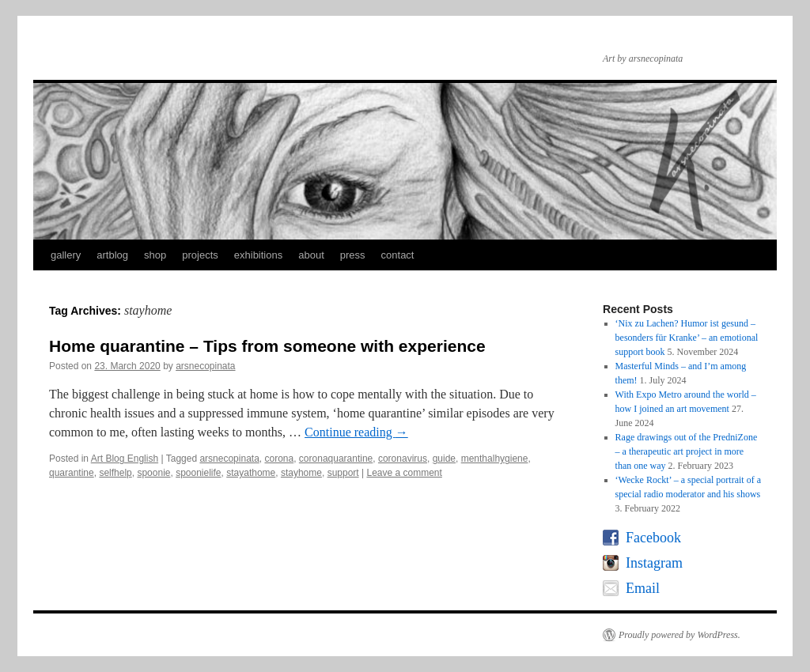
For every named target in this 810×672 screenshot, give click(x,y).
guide (444, 459)
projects (200, 255)
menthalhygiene (495, 459)
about (311, 255)
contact (398, 255)
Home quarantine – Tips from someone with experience (267, 346)
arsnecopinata (205, 366)
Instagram (654, 563)
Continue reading (356, 432)
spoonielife (198, 473)
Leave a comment (404, 473)
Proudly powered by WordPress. (679, 635)
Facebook (653, 538)
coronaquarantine (336, 459)
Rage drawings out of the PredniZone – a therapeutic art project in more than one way (687, 451)
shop (155, 255)
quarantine (72, 473)
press (353, 255)
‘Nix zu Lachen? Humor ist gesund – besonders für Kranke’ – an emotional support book (687, 338)
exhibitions (258, 255)
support (343, 473)
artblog (112, 255)
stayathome (251, 473)
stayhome (301, 473)
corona (279, 459)
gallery (66, 255)
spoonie (153, 473)
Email (643, 588)
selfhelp (115, 473)
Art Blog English (125, 459)
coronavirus (403, 459)
